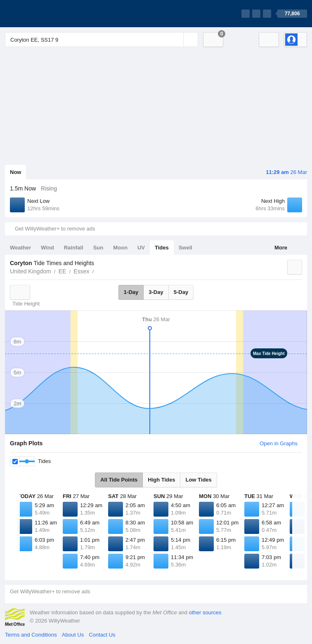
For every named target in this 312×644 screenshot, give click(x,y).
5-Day (181, 292)
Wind (47, 248)
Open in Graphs (279, 443)
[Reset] (176, 40)
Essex (81, 271)
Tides (162, 248)
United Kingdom (31, 271)
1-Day (131, 292)
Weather (20, 248)
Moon (120, 248)
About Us (73, 635)
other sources (205, 612)
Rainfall (74, 248)
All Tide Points (119, 480)
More (281, 248)
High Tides (161, 480)
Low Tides (198, 480)
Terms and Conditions (31, 635)
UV (141, 248)
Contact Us (102, 635)
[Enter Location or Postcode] (102, 40)
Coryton (98, 270)
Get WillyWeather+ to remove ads (55, 229)
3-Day (156, 292)
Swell (186, 248)
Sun (98, 248)
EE (63, 271)
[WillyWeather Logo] (44, 14)
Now (15, 172)
